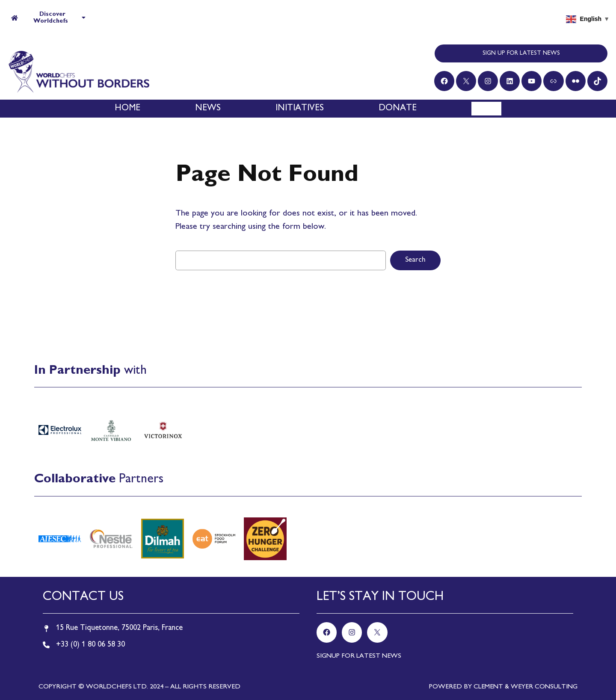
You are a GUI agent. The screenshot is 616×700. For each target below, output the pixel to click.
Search (415, 260)
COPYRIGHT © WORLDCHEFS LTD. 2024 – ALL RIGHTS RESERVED (139, 687)
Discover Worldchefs (48, 18)
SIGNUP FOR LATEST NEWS (359, 656)
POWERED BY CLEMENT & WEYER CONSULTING (503, 687)
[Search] (490, 109)
